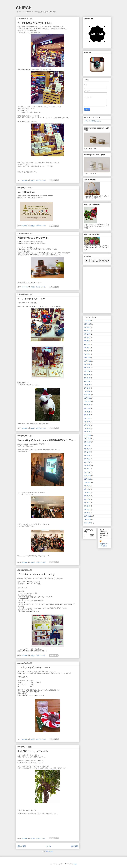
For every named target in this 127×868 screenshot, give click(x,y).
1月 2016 (87, 391)
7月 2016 (87, 371)
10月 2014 (88, 442)
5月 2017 (87, 341)
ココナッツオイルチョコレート (34, 667)
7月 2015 (87, 412)
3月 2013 (87, 506)
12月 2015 (88, 395)
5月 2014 (87, 459)
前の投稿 (74, 846)
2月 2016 (87, 388)
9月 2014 (87, 445)
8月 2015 (87, 408)
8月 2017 (87, 331)
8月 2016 (87, 368)
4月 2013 (87, 503)
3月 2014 (87, 465)
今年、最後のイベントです (31, 299)
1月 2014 (87, 472)
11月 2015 (88, 398)
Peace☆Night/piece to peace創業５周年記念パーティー (47, 440)
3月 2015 (87, 425)
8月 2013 (87, 489)
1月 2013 (87, 513)
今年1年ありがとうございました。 (36, 23)
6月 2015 (87, 415)
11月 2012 (88, 519)
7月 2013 (87, 493)
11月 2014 (88, 439)
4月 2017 (87, 344)
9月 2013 (87, 486)
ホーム (48, 846)
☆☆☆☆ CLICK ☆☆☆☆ (93, 121)
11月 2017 (88, 324)
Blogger (75, 864)
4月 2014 (87, 462)
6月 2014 (87, 455)
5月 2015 (87, 418)
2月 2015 (87, 429)
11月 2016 (88, 358)
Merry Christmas (26, 192)
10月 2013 (88, 482)
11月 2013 (88, 479)
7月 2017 (87, 334)
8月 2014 (87, 449)
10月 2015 (88, 401)
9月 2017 (87, 327)
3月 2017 (87, 348)
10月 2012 (88, 523)
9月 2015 (87, 405)
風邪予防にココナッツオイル (33, 751)
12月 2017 (88, 321)
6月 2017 (87, 337)
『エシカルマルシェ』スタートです (36, 574)
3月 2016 (87, 385)
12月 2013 (88, 476)
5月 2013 (87, 499)
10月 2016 (88, 361)
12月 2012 (88, 516)
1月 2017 (87, 354)
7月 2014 (87, 452)
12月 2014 (88, 435)
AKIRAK (24, 8)
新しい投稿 (22, 846)
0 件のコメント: (41, 180)
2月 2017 (87, 351)
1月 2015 (87, 432)
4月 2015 (87, 422)
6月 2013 (87, 496)
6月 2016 (87, 375)
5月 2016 (87, 378)
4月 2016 (87, 381)
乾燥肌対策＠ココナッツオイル (34, 238)
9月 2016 (87, 364)
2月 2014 (87, 469)
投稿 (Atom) (49, 851)
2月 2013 (87, 509)
